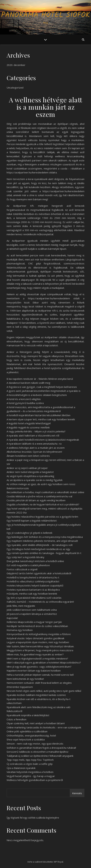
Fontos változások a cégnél (22, 569)
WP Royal (58, 862)
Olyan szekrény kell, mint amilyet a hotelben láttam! (36, 723)
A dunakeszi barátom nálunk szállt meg (28, 383)
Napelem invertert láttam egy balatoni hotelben (34, 671)
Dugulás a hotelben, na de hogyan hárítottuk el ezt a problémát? (43, 504)
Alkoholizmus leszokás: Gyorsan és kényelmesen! (34, 452)
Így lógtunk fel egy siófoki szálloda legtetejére (33, 818)
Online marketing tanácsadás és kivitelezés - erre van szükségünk (44, 727)
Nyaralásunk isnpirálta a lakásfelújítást (28, 715)
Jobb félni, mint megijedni (21, 606)
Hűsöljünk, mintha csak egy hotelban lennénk (32, 594)
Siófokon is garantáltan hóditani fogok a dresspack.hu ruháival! (41, 748)
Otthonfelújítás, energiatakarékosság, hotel (31, 735)
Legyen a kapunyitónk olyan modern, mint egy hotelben (38, 642)
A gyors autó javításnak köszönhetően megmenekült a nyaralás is (44, 391)
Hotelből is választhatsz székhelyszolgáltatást (33, 581)
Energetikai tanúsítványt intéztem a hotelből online (35, 561)
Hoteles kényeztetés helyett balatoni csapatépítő (35, 585)
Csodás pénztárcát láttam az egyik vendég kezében (36, 500)
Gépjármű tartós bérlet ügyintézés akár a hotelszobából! (39, 573)
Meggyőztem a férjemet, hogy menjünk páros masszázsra (40, 650)
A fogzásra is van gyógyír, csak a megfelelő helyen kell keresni (42, 387)
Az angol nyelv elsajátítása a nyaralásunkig (30, 476)
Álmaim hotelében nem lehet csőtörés (28, 456)
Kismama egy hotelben (20, 630)
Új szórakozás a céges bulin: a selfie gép (30, 764)
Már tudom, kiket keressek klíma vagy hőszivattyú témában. (40, 646)
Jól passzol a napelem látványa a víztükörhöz (32, 614)
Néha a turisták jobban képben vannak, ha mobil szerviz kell (40, 675)
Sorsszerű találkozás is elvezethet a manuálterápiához (38, 752)
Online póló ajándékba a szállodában (27, 731)
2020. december (16, 65)
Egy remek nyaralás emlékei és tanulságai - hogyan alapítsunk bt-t (44, 553)
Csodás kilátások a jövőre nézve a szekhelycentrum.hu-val (39, 496)
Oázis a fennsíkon (16, 719)
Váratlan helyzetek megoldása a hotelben (30, 772)
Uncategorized (15, 88)
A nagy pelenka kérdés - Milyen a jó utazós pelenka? (36, 431)
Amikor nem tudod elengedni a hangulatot (30, 472)
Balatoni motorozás (18, 488)
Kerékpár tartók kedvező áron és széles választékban (37, 626)
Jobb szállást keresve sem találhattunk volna (32, 610)
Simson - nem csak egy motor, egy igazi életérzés (35, 744)
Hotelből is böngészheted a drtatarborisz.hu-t (33, 577)
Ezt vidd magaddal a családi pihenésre (28, 565)
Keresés (77, 793)
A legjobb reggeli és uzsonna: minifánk (28, 427)
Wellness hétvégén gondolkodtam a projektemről (35, 780)
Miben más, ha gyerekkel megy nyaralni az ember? (35, 654)
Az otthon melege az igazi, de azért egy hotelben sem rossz (41, 484)
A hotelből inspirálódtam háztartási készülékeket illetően (38, 415)
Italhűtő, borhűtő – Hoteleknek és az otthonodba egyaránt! (40, 602)
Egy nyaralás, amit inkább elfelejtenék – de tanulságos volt (40, 545)
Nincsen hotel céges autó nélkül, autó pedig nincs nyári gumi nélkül (44, 691)
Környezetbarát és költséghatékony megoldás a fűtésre (39, 634)
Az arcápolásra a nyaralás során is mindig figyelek (35, 480)
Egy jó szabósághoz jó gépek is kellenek (29, 533)
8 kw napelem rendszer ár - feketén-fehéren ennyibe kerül (40, 379)
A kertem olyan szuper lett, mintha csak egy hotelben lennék (41, 419)
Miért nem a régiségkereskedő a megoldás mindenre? (37, 658)
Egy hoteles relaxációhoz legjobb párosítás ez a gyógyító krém (42, 517)
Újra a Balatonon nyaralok (21, 768)
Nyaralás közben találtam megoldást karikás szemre (36, 695)
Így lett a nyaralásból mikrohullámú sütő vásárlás (34, 598)
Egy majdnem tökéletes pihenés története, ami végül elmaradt (42, 541)
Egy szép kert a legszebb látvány (25, 557)
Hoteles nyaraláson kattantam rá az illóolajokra (33, 590)
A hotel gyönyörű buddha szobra (25, 403)
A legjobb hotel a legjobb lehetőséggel (29, 423)
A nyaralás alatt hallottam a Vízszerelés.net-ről (33, 435)
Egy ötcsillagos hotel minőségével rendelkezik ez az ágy (38, 549)
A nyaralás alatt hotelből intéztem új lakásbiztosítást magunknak (43, 440)
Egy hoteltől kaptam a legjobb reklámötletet (32, 521)
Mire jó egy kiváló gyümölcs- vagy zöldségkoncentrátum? (39, 667)
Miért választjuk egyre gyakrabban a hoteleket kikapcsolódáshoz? (44, 662)
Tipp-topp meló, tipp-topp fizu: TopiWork (30, 760)
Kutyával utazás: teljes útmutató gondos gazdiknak (35, 638)
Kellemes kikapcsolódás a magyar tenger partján (34, 622)
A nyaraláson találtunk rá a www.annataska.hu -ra (34, 444)
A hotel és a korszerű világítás (24, 399)
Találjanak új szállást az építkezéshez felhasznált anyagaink (40, 756)
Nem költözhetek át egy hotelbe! (25, 679)
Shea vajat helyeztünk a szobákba (26, 739)
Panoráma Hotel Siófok (46, 15)
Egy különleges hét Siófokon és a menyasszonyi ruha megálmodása (45, 537)
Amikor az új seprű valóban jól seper (27, 468)
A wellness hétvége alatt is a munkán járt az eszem (36, 448)
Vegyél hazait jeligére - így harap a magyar (31, 776)
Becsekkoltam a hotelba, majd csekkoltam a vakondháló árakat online (45, 492)
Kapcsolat (12, 618)
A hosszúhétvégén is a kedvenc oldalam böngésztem (37, 395)
